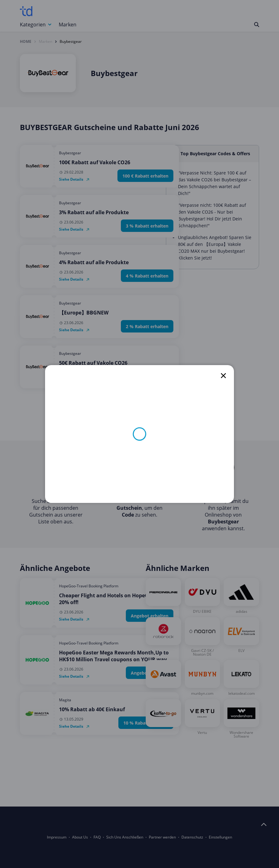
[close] (223, 376)
